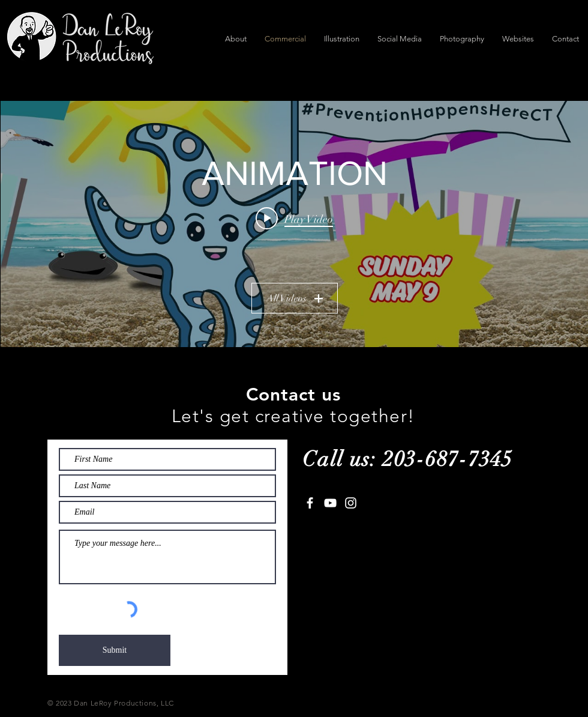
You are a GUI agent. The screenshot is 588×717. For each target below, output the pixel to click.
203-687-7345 (448, 459)
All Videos (294, 298)
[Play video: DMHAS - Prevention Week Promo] (294, 219)
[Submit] (115, 650)
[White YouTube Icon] (330, 503)
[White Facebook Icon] (310, 503)
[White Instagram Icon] (351, 503)
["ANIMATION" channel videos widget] (294, 224)
